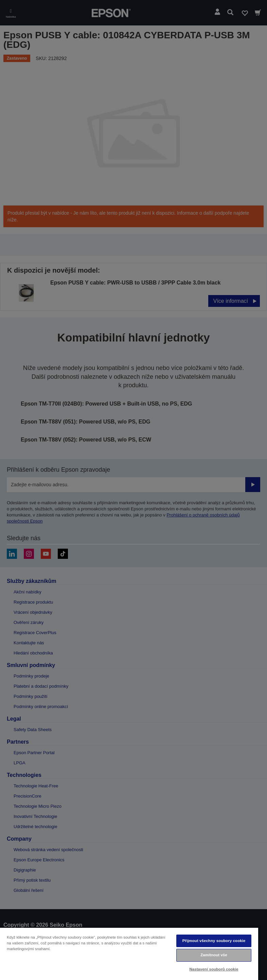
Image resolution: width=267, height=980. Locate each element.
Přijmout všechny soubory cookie (214, 941)
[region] (129, 954)
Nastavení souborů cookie (214, 969)
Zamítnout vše (214, 955)
